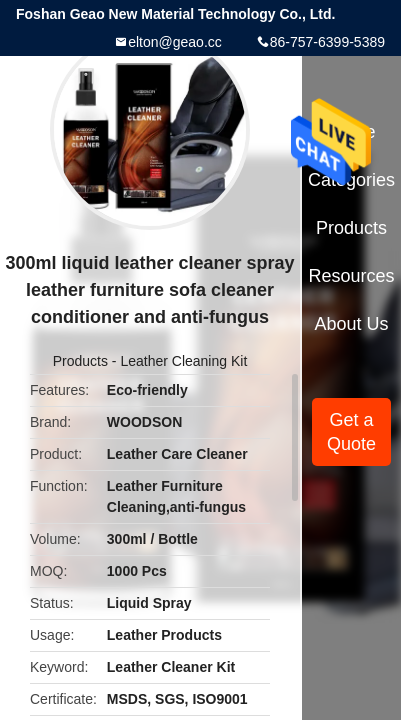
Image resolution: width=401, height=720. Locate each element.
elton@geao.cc (175, 42)
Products (80, 361)
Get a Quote (351, 432)
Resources (352, 276)
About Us (352, 324)
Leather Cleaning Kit (183, 361)
